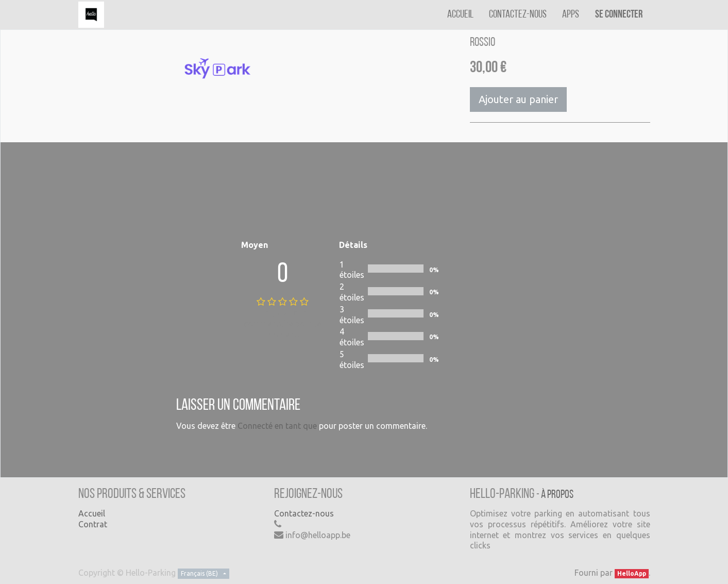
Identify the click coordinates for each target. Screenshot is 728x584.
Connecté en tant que (277, 426)
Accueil (92, 513)
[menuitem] (460, 15)
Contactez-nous (304, 513)
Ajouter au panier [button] (518, 99)
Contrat (93, 524)
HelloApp (632, 573)
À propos (557, 495)
